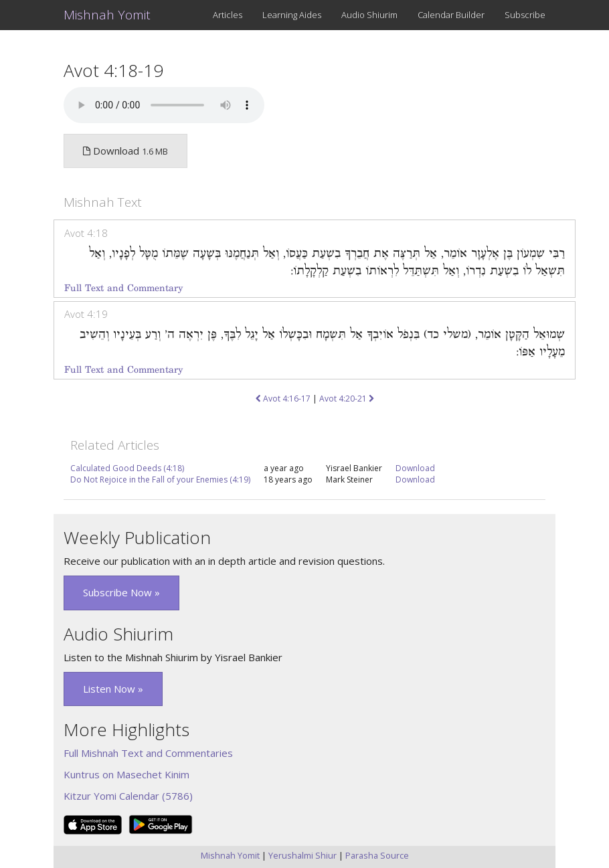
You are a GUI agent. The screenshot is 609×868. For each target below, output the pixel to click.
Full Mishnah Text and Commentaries (148, 753)
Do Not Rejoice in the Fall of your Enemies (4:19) (160, 480)
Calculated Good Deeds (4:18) (127, 468)
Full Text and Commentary (123, 288)
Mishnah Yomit (107, 15)
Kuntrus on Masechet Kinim (126, 774)
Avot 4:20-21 (347, 399)
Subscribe (525, 15)
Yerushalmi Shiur (302, 855)
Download (415, 468)
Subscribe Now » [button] (121, 592)
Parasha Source (377, 855)
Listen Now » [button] (113, 689)
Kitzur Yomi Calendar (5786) (128, 796)
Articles (228, 15)
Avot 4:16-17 (283, 399)
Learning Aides (292, 15)
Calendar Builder (451, 15)
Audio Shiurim (369, 15)
